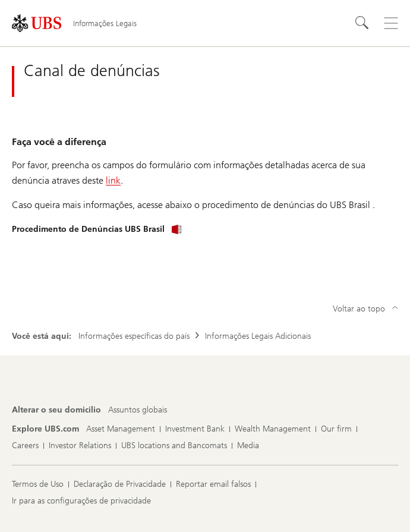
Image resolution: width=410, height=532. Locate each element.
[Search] (362, 23)
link (113, 180)
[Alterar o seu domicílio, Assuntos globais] (138, 410)
